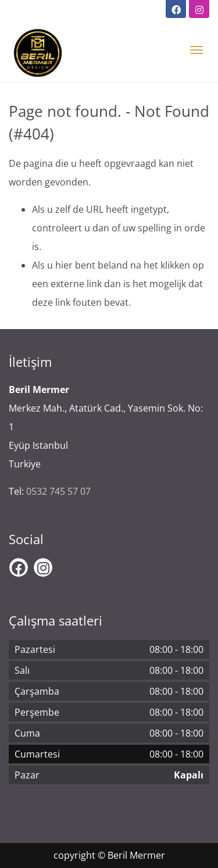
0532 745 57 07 (58, 491)
